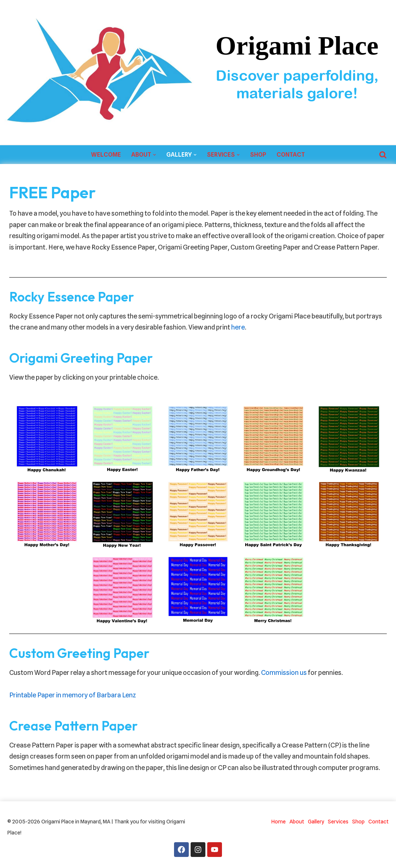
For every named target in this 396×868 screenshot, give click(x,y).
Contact (291, 155)
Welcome (106, 155)
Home (279, 821)
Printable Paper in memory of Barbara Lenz (73, 695)
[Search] (383, 155)
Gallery (316, 821)
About (297, 821)
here (238, 327)
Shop (258, 155)
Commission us (284, 672)
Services (338, 821)
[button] (154, 155)
